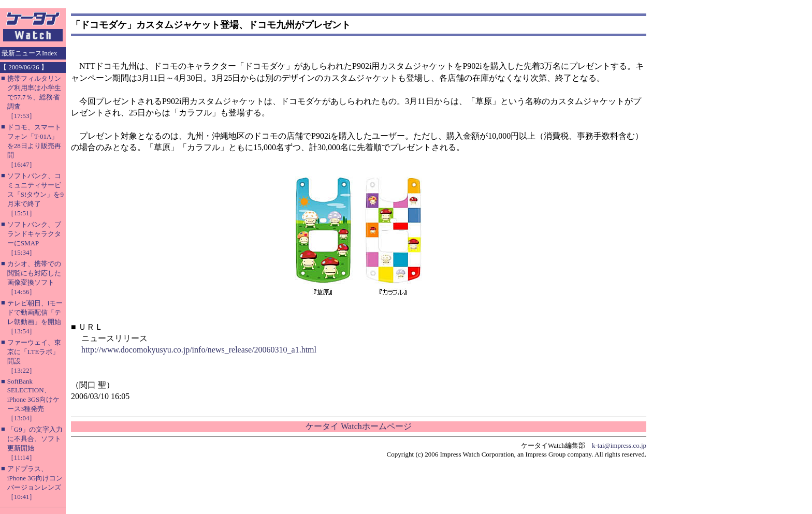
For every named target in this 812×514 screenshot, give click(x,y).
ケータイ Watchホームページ (358, 426)
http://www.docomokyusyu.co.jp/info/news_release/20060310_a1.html (199, 350)
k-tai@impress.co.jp (619, 445)
